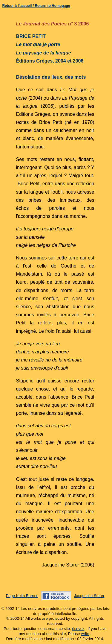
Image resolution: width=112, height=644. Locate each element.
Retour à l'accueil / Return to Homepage (36, 6)
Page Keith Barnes (22, 596)
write (85, 634)
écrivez (78, 629)
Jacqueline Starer (89, 596)
